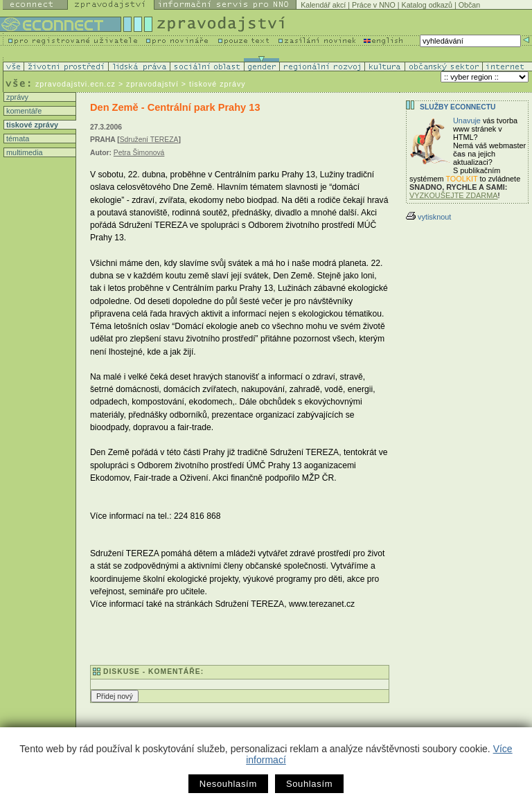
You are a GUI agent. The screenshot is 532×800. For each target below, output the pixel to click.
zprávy (16, 97)
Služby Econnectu (458, 107)
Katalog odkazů (427, 5)
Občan (469, 5)
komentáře (23, 111)
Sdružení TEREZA (149, 140)
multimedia (24, 152)
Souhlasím (309, 784)
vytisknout (428, 217)
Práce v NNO (374, 5)
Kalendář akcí (323, 5)
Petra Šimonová (139, 153)
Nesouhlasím (228, 784)
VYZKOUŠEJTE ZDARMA (454, 195)
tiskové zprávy (31, 125)
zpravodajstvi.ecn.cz (76, 84)
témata (17, 139)
